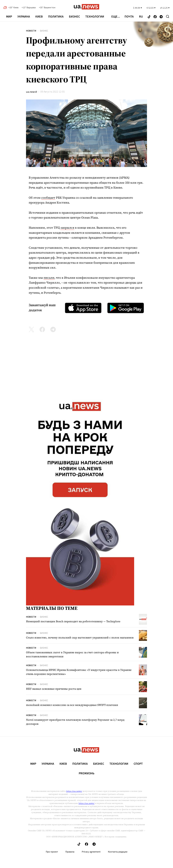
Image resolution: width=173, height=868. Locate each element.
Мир (9, 17)
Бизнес (74, 17)
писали (49, 278)
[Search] (168, 17)
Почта (129, 17)
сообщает (48, 198)
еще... (116, 17)
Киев (39, 17)
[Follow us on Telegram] (161, 17)
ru (141, 17)
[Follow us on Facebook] (155, 17)
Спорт (138, 764)
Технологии (95, 17)
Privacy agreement (91, 852)
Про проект (52, 852)
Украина (24, 17)
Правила (70, 852)
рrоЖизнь (87, 773)
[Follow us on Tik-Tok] (149, 17)
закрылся (67, 228)
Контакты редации (118, 852)
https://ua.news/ (74, 791)
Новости (31, 31)
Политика (56, 17)
